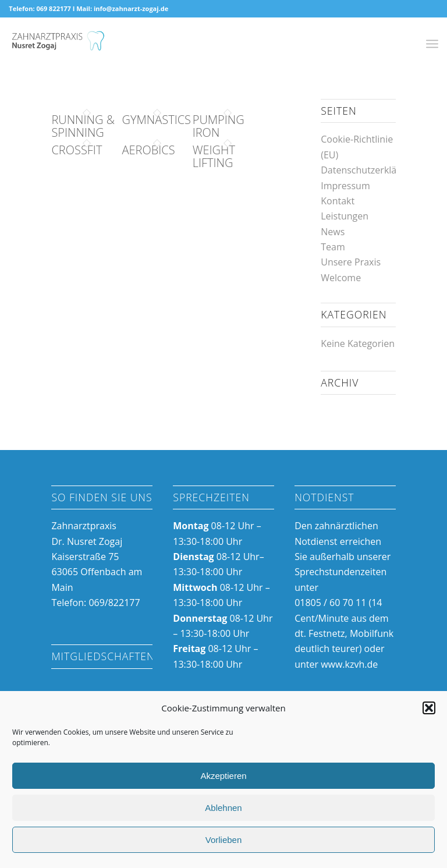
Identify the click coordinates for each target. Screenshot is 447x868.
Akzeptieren (223, 776)
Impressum (345, 186)
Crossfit (77, 150)
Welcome (341, 278)
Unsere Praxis (351, 262)
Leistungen (345, 216)
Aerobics (149, 150)
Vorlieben (224, 840)
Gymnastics (157, 120)
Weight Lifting (214, 156)
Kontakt (338, 201)
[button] (429, 708)
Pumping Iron (219, 126)
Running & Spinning (83, 126)
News (333, 232)
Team (333, 247)
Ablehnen (223, 808)
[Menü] (432, 44)
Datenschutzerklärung (369, 170)
